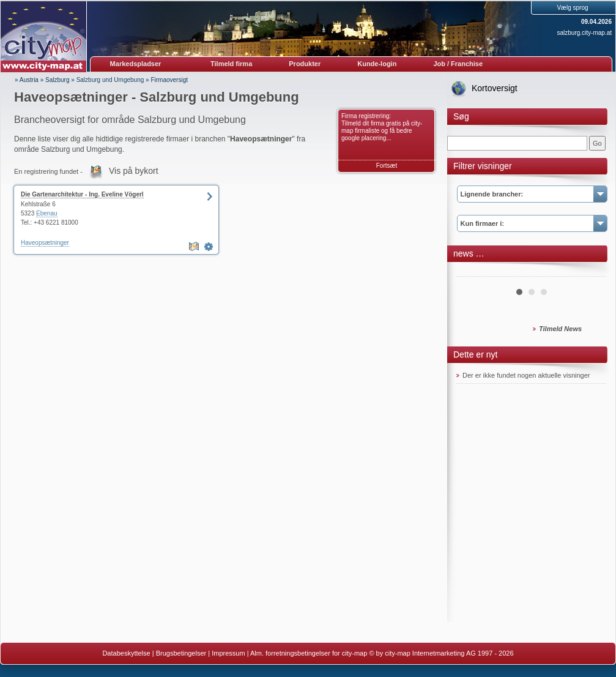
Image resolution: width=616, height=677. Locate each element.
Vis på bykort (134, 171)
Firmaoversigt (169, 80)
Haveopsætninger (45, 243)
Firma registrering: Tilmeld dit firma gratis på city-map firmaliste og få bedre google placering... (382, 127)
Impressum (228, 653)
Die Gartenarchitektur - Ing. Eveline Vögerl (82, 194)
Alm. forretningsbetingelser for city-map (309, 653)
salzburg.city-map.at (584, 33)
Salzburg (57, 80)
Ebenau (46, 213)
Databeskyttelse (126, 653)
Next (590, 272)
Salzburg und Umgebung (110, 80)
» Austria (27, 80)
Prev (472, 272)
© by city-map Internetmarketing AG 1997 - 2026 (441, 653)
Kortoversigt (495, 88)
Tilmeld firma (231, 64)
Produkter (305, 64)
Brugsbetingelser (181, 653)
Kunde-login (377, 64)
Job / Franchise (458, 64)
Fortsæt (387, 166)
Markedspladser (136, 64)
